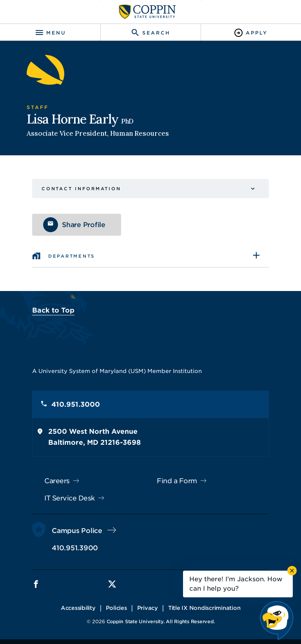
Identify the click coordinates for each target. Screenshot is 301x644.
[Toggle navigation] (50, 33)
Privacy (148, 608)
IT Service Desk (70, 498)
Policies (116, 608)
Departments (72, 256)
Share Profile (84, 225)
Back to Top (53, 310)
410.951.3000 (76, 404)
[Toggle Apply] (251, 33)
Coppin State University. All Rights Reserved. (161, 621)
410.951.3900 (75, 548)
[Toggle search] (150, 33)
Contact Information (81, 189)
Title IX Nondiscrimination (204, 608)
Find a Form (177, 481)
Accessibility (78, 608)
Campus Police (77, 531)
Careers (57, 481)
